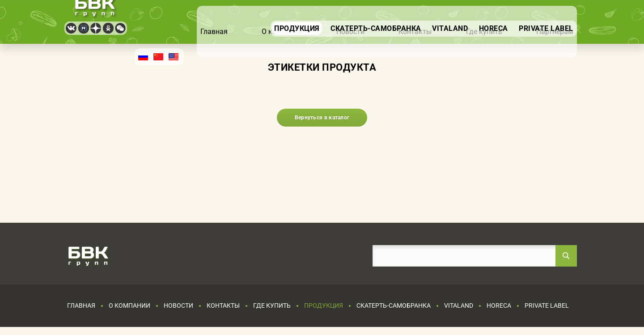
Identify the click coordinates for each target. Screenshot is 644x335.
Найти (566, 256)
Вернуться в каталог (322, 118)
